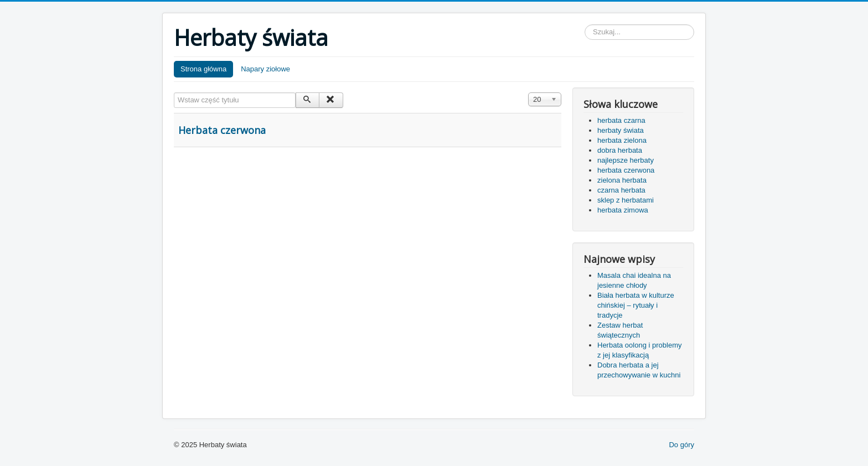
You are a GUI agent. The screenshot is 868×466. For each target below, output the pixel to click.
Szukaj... (585, 25)
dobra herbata (620, 150)
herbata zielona (622, 140)
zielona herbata (622, 180)
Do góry (681, 445)
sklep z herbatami (626, 200)
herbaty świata (621, 130)
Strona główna (203, 69)
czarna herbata (621, 190)
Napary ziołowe (265, 69)
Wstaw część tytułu (174, 93)
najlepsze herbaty (626, 160)
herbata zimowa (623, 210)
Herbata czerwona (222, 130)
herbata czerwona (626, 170)
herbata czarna (621, 120)
